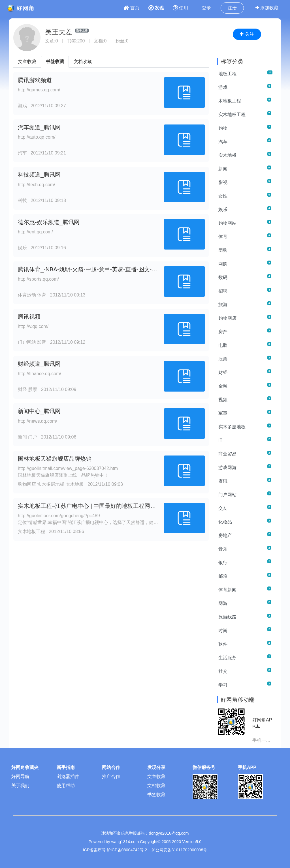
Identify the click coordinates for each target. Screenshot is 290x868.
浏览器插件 (68, 776)
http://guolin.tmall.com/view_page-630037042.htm (68, 468)
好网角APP (262, 723)
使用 (180, 8)
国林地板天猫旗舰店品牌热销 (55, 459)
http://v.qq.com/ (33, 326)
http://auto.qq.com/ (37, 137)
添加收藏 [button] (267, 8)
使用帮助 (66, 786)
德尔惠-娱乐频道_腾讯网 (49, 222)
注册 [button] (232, 8)
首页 (131, 8)
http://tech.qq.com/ (37, 185)
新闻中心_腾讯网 (39, 411)
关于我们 (20, 786)
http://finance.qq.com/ (40, 374)
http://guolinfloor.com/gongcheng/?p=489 (59, 516)
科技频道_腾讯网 (39, 175)
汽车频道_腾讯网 (39, 127)
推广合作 (111, 776)
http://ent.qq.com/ (35, 232)
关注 (247, 34)
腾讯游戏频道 (35, 80)
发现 (156, 8)
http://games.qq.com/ (39, 90)
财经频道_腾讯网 (39, 364)
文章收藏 (27, 62)
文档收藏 (83, 62)
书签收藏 (55, 62)
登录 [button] (206, 8)
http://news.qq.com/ (38, 421)
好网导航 (20, 776)
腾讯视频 (29, 317)
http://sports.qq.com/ (38, 279)
